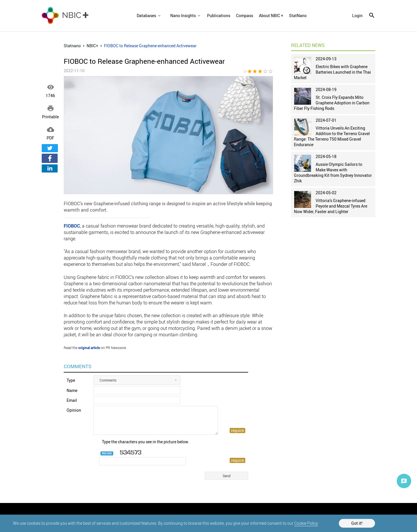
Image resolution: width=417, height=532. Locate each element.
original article (89, 348)
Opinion (74, 410)
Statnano (72, 46)
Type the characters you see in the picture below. (146, 442)
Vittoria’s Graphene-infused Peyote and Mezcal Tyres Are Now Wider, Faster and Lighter (331, 206)
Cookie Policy (306, 523)
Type (71, 380)
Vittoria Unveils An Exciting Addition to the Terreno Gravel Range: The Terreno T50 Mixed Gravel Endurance (332, 136)
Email (72, 400)
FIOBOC (72, 226)
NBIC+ (92, 46)
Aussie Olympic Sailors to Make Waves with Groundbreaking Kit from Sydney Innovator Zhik (333, 173)
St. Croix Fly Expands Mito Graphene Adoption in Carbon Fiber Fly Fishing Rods (332, 103)
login (357, 16)
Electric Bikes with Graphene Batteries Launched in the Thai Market (332, 72)
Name (72, 390)
